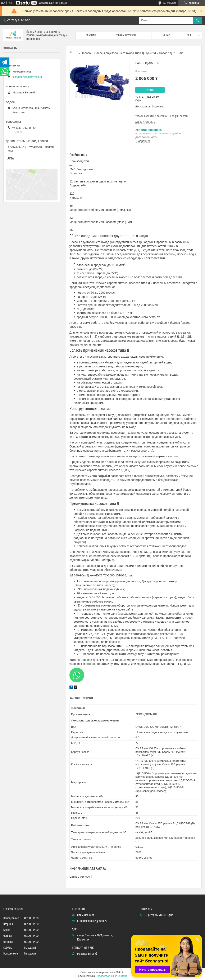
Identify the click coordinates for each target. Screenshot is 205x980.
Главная (91, 36)
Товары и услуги (126, 36)
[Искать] (197, 20)
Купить (150, 90)
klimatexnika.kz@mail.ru (27, 77)
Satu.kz (120, 972)
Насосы (86, 53)
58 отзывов (170, 3)
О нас (167, 36)
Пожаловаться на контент (112, 976)
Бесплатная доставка (150, 106)
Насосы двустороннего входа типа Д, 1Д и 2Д (125, 53)
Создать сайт (47, 3)
